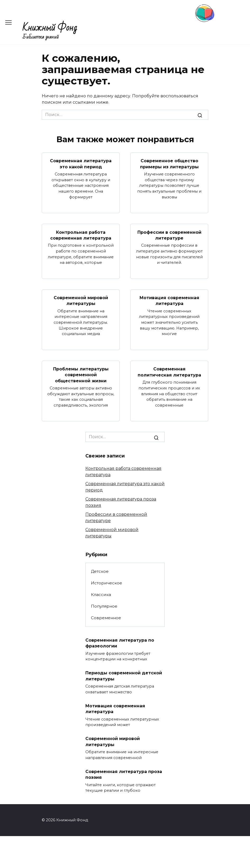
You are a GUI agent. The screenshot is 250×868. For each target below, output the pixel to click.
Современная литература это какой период (81, 164)
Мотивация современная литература (169, 300)
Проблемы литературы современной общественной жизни (81, 375)
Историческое (107, 583)
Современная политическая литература (169, 372)
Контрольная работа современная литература (81, 235)
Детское (100, 571)
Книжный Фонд (50, 28)
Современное (106, 618)
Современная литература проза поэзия (124, 774)
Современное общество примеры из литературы (169, 164)
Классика (101, 595)
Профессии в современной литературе (169, 235)
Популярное (104, 606)
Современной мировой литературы (81, 300)
